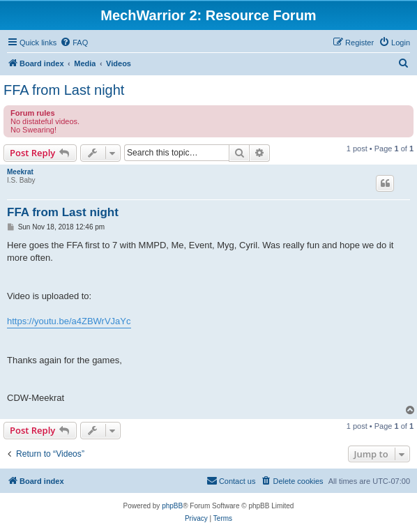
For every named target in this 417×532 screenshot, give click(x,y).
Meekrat (20, 172)
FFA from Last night (64, 90)
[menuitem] (74, 43)
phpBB (172, 506)
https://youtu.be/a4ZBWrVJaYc (69, 321)
